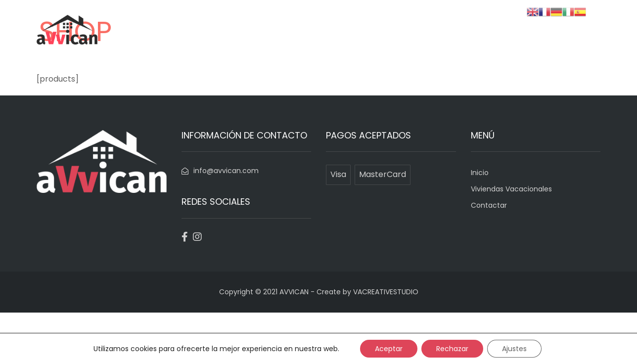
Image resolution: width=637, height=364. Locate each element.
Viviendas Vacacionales (458, 45)
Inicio (387, 45)
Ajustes (514, 349)
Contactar (540, 45)
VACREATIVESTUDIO (386, 292)
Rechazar (452, 349)
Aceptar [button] (389, 349)
